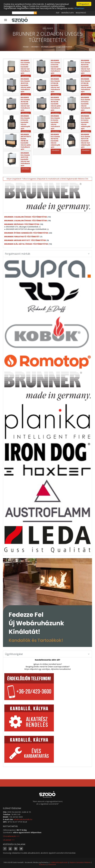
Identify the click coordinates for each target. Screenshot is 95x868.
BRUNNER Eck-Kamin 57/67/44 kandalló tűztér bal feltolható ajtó (25, 67)
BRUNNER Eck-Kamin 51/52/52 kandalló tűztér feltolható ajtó (55, 122)
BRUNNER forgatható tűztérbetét (22, 237)
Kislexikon (43, 864)
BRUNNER (35, 47)
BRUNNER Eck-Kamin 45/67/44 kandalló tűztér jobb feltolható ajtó (26, 85)
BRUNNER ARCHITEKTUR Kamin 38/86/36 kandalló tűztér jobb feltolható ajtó (27, 142)
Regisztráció (81, 13)
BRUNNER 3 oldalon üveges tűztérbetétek (26, 217)
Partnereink (52, 864)
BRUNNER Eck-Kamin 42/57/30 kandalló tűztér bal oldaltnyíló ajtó (86, 141)
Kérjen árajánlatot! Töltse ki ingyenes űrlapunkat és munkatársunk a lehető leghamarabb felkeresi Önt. (47, 179)
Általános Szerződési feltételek (80, 862)
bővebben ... (56, 151)
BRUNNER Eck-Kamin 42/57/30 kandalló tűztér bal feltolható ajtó (25, 159)
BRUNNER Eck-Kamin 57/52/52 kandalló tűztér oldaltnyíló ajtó (25, 122)
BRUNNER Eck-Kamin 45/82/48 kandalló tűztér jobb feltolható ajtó (56, 104)
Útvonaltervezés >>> (11, 836)
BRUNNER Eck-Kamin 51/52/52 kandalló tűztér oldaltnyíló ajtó (86, 122)
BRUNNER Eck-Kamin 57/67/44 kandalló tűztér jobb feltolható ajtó (56, 67)
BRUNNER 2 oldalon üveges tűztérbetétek (57, 47)
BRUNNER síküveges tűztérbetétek (22, 224)
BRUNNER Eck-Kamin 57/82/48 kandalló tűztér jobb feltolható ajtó (86, 85)
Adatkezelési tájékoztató (59, 862)
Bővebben (79, 8)
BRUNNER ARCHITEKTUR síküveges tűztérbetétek (26, 229)
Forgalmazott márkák (47, 254)
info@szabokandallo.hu (23, 819)
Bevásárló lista (68, 13)
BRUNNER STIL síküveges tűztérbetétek (22, 227)
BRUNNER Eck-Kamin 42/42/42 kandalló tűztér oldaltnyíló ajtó (55, 141)
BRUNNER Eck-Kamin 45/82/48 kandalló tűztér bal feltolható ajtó (25, 104)
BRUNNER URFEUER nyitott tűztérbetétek (25, 240)
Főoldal (26, 47)
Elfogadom (84, 4)
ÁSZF (58, 13)
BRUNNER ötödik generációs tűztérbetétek (26, 233)
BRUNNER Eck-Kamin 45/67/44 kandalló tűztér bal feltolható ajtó (85, 67)
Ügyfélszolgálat (47, 654)
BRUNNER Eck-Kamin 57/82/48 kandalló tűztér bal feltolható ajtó (55, 85)
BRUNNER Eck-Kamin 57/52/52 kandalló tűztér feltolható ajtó (85, 104)
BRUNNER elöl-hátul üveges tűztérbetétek (26, 244)
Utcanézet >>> (9, 840)
